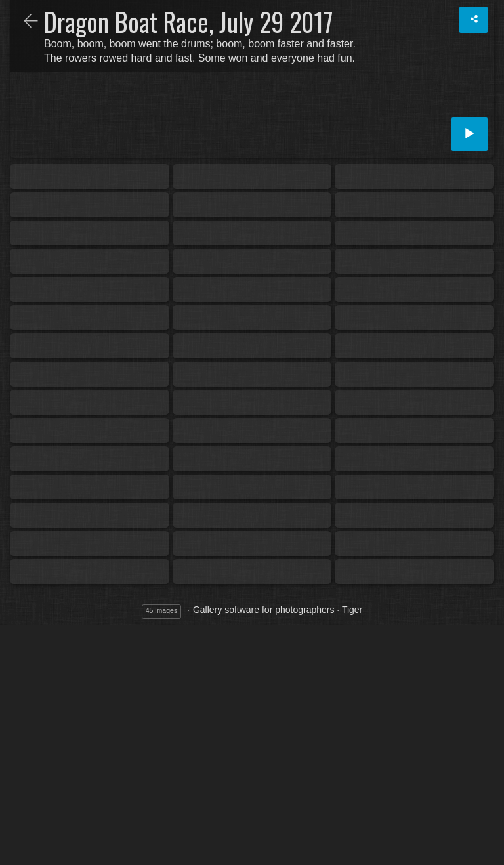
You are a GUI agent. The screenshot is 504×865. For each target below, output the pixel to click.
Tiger (352, 610)
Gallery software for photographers (264, 610)
